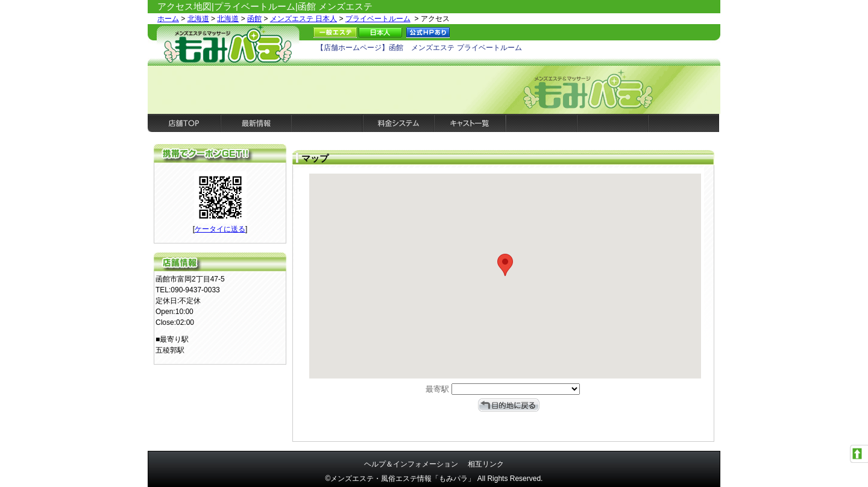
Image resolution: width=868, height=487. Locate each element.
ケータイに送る (220, 229)
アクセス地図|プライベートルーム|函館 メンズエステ (265, 6)
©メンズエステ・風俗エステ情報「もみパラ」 (401, 479)
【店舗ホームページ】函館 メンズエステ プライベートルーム (419, 48)
